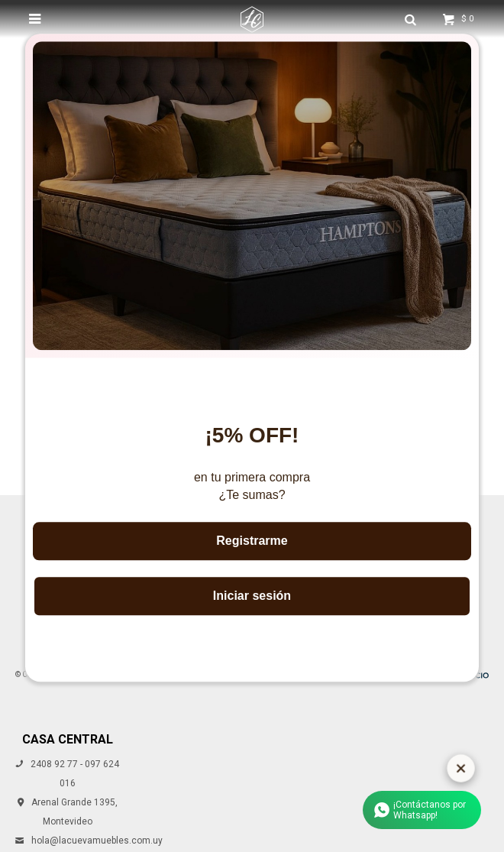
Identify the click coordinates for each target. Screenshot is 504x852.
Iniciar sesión (252, 596)
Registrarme (252, 541)
